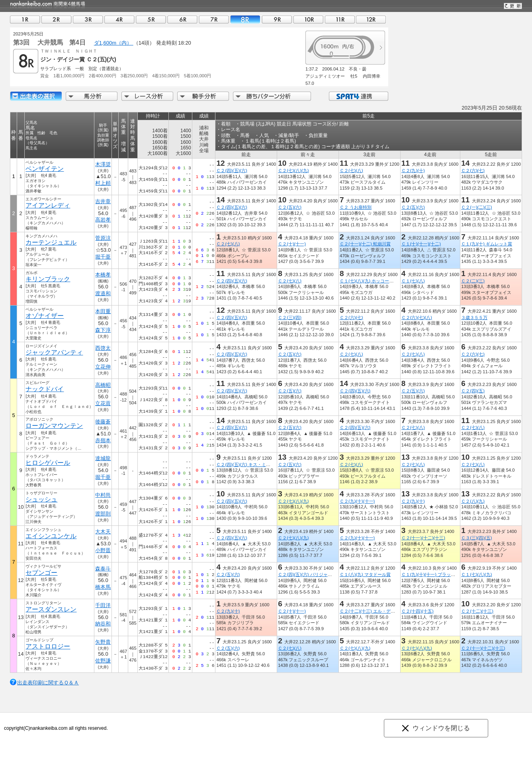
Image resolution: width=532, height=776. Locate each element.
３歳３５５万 (474, 317)
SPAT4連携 (358, 96)
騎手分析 (203, 96)
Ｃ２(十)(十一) (292, 244)
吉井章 (103, 201)
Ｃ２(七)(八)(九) (293, 170)
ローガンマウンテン (54, 426)
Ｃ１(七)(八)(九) (476, 574)
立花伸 (103, 367)
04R (119, 19)
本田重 (103, 311)
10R (308, 19)
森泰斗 (103, 569)
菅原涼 (103, 238)
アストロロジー (48, 646)
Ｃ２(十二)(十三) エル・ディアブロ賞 (376, 611)
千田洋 (103, 605)
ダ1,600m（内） (114, 43)
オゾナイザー (45, 316)
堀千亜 (103, 257)
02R (57, 19)
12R (371, 19)
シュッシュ (41, 499)
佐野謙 (103, 661)
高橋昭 (103, 385)
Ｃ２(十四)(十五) (418, 611)
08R (245, 19)
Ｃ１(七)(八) (413, 281)
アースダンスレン (51, 609)
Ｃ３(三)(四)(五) (476, 538)
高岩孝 (103, 220)
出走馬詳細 (36, 96)
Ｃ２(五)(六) (290, 207)
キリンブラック (48, 279)
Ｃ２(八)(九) (473, 501)
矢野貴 (103, 642)
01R (25, 19)
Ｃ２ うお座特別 (356, 207)
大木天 (103, 532)
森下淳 (103, 330)
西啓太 (103, 348)
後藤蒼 (103, 422)
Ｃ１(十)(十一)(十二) (421, 244)
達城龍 (103, 458)
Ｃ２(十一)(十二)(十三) (423, 538)
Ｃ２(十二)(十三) (477, 611)
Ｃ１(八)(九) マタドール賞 (365, 574)
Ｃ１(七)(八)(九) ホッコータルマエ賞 (375, 281)
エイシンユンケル (51, 536)
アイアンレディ (48, 205)
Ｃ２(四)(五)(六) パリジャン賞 (307, 574)
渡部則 (103, 514)
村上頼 (103, 183)
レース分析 (147, 96)
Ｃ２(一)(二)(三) (476, 207)
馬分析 (92, 96)
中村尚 (103, 495)
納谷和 (103, 624)
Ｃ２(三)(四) (290, 317)
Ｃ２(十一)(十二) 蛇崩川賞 (365, 244)
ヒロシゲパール (48, 463)
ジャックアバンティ (54, 352)
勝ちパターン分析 (272, 96)
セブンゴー (41, 573)
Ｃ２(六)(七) (473, 170)
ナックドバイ (45, 389)
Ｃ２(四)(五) (473, 391)
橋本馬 (103, 587)
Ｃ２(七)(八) (351, 170)
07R (214, 19)
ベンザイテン (45, 169)
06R (182, 19)
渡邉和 (103, 293)
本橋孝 (103, 275)
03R (88, 19)
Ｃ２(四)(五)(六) (232, 170)
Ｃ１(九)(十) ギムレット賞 (487, 244)
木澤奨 (103, 164)
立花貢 (103, 403)
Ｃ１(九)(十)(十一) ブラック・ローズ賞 (439, 574)
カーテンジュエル (51, 242)
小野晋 (103, 550)
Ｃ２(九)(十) (413, 170)
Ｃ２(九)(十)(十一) (357, 501)
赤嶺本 (103, 440)
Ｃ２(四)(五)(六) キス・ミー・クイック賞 (256, 464)
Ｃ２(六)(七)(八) (417, 317)
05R (151, 19)
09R (277, 19)
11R (340, 19)
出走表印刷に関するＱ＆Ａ (48, 683)
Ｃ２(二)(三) (473, 281)
